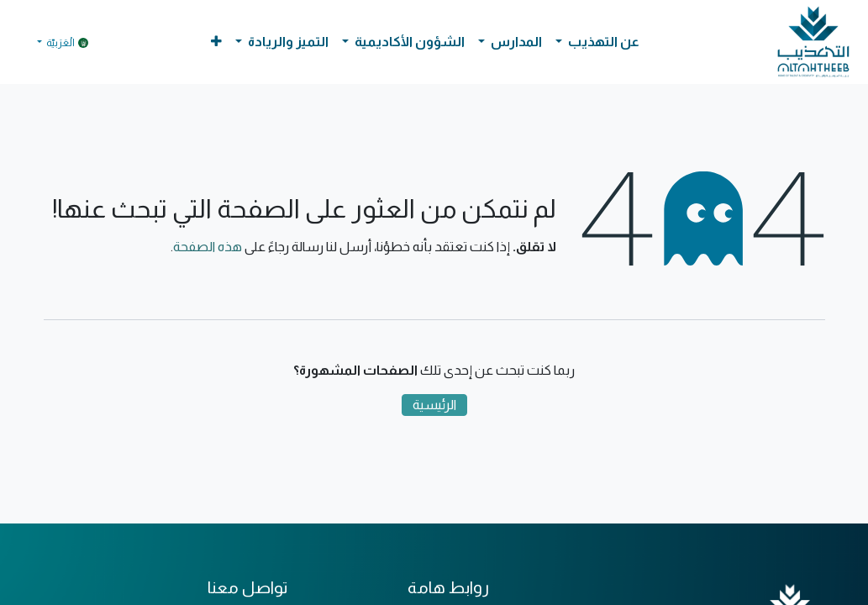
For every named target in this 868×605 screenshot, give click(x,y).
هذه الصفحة (208, 247)
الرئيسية (434, 405)
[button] (216, 42)
